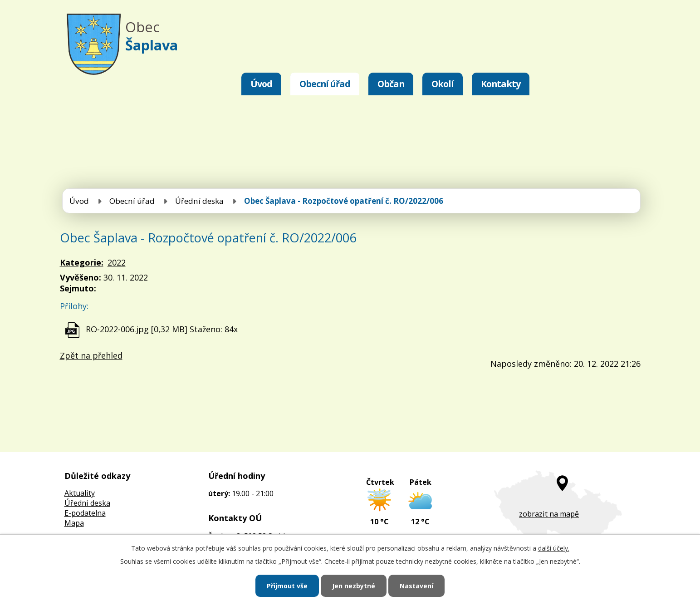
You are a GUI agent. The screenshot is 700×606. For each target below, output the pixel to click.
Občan (391, 84)
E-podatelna (85, 513)
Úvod (261, 84)
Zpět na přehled (91, 355)
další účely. (554, 548)
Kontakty (501, 84)
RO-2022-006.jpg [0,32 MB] (137, 329)
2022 (117, 262)
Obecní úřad (325, 84)
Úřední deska (199, 201)
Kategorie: (82, 262)
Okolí (443, 84)
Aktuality (80, 493)
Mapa (74, 523)
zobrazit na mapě (549, 514)
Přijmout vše (287, 586)
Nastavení (416, 586)
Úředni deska (87, 503)
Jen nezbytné (354, 586)
